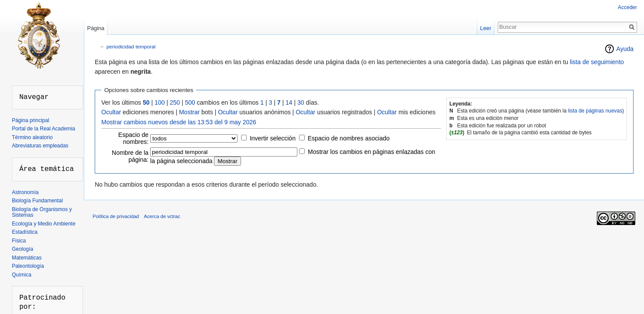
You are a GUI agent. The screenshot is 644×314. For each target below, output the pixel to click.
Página (96, 28)
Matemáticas (27, 258)
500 (190, 102)
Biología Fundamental (37, 201)
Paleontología (28, 266)
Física (19, 241)
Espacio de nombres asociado (349, 138)
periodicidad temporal (131, 46)
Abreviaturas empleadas (40, 146)
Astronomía (25, 192)
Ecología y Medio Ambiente (43, 224)
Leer (486, 28)
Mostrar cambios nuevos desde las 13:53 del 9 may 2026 (179, 122)
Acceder (627, 7)
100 (160, 102)
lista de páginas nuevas (595, 111)
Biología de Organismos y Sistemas (42, 212)
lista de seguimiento (597, 62)
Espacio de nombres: (133, 138)
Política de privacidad (116, 216)
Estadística (25, 232)
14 (289, 102)
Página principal (30, 120)
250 (175, 102)
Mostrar (189, 112)
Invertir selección (273, 138)
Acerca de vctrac (162, 216)
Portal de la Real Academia (43, 129)
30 (301, 102)
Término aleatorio (32, 137)
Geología (22, 249)
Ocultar (111, 112)
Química (22, 275)
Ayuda (625, 49)
